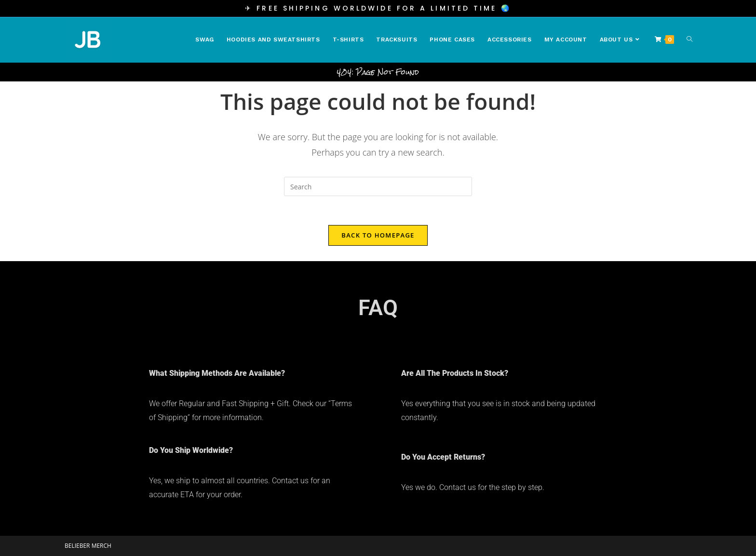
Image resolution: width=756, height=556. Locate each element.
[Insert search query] (378, 186)
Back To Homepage (378, 235)
